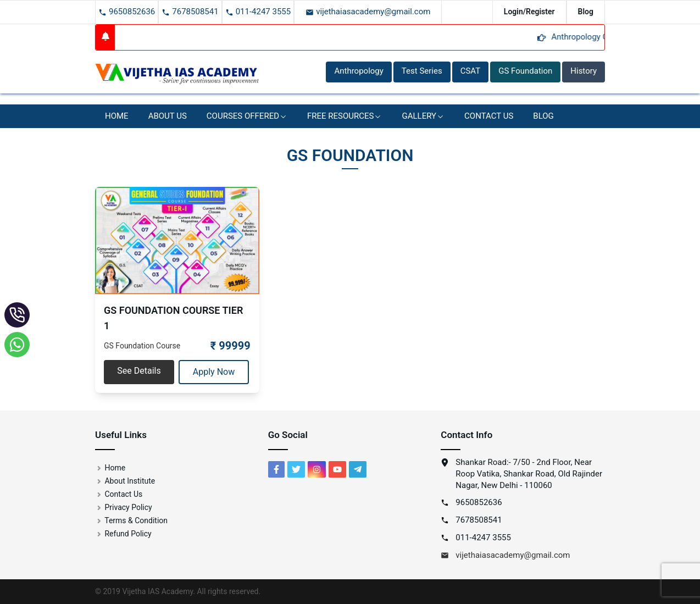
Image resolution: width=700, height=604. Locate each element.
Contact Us (489, 116)
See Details (139, 371)
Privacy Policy (124, 507)
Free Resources (345, 116)
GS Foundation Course (142, 346)
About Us (168, 116)
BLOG (543, 116)
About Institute (125, 481)
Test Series (422, 71)
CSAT (470, 71)
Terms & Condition (131, 520)
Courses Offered (247, 116)
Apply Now (214, 372)
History (584, 71)
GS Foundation (525, 71)
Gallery (423, 116)
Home (117, 116)
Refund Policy (123, 534)
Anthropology (359, 71)
